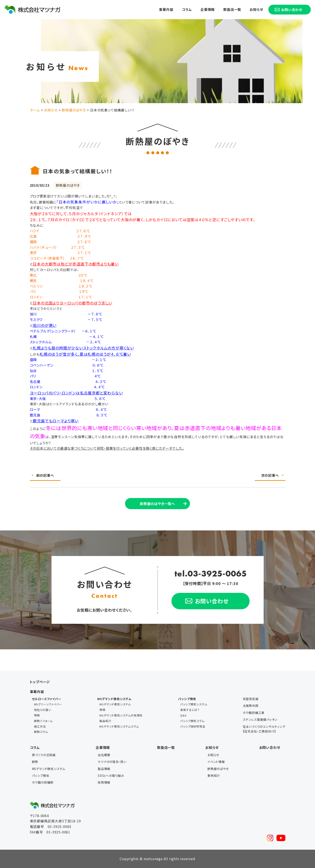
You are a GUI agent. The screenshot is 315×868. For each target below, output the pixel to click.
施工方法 (40, 726)
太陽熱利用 (251, 706)
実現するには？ (190, 710)
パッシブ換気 (41, 776)
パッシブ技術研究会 (193, 726)
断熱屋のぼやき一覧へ (157, 504)
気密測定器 (251, 699)
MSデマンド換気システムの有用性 (121, 715)
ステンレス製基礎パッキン (260, 719)
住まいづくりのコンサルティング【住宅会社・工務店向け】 (264, 729)
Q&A (183, 715)
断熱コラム (41, 732)
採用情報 (104, 782)
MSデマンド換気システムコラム (119, 726)
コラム (187, 9)
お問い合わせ (270, 747)
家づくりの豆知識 (44, 755)
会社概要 (104, 755)
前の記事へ (45, 475)
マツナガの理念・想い (112, 762)
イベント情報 (216, 762)
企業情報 (208, 9)
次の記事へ (270, 475)
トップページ (40, 682)
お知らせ (256, 9)
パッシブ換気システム (194, 704)
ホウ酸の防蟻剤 (43, 782)
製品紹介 (105, 721)
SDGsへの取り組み (111, 776)
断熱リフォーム (43, 721)
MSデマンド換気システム (115, 704)
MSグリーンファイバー (48, 704)
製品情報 (104, 769)
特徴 (37, 715)
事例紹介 (214, 776)
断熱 (35, 762)
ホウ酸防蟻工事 (254, 713)
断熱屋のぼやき (218, 769)
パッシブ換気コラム (192, 721)
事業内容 (166, 9)
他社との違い (43, 710)
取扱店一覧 (232, 9)
